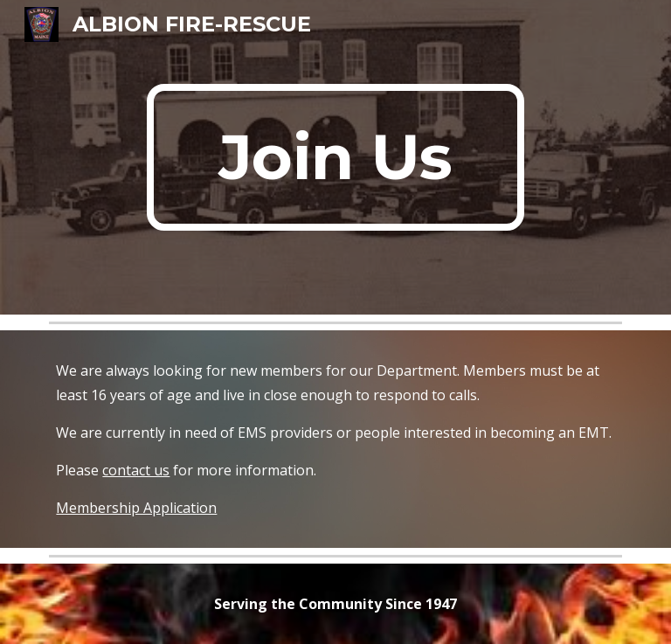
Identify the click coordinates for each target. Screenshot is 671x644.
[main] (335, 157)
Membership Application (136, 508)
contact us (136, 470)
